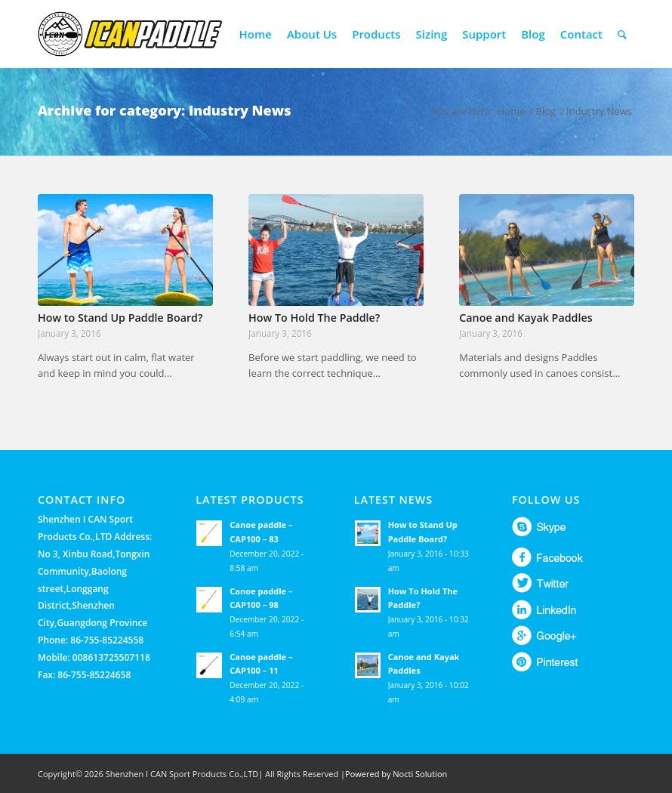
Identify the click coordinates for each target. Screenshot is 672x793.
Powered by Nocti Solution (396, 774)
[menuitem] (256, 34)
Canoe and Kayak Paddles (526, 318)
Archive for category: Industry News (164, 110)
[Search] (622, 34)
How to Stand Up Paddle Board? (120, 318)
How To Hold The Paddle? (314, 318)
